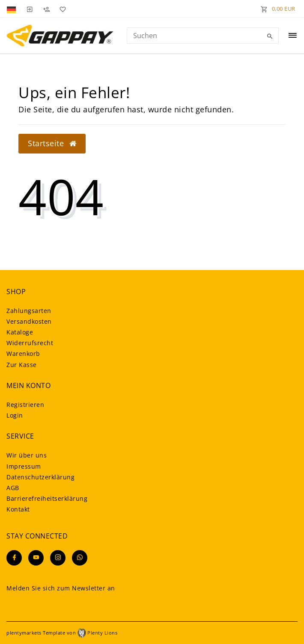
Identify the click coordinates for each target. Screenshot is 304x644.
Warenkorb (23, 354)
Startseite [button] (52, 143)
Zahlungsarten (29, 311)
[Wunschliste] (61, 9)
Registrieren (25, 405)
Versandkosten (29, 321)
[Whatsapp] (80, 558)
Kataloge (20, 332)
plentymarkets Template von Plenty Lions (62, 633)
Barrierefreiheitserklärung (47, 498)
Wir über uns (27, 455)
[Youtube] (36, 558)
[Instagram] (58, 558)
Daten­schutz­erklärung (40, 477)
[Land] (12, 9)
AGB (13, 488)
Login (15, 415)
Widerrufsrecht (30, 343)
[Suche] (270, 36)
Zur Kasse (22, 365)
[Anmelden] (30, 9)
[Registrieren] (46, 9)
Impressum (24, 466)
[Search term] (203, 36)
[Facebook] (14, 558)
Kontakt (18, 509)
